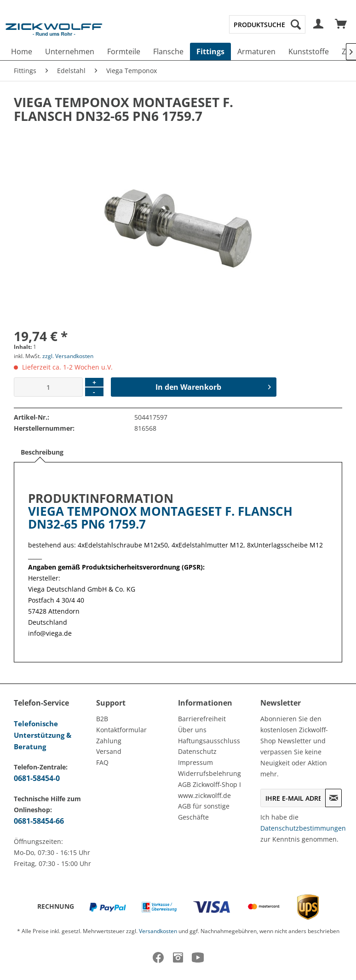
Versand (109, 751)
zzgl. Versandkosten (68, 356)
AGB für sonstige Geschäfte (204, 812)
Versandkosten (158, 931)
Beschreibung (42, 452)
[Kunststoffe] (309, 51)
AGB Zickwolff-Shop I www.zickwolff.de (210, 790)
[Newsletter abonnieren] (333, 798)
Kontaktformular (121, 730)
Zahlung (109, 741)
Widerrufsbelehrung (210, 773)
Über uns (192, 730)
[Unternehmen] (70, 51)
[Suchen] (296, 24)
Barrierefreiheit (202, 719)
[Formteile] (124, 51)
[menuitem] (267, 24)
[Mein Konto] (319, 24)
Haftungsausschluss (209, 741)
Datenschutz (197, 751)
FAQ (102, 762)
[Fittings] (210, 51)
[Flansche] (168, 51)
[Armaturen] (256, 51)
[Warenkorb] (341, 24)
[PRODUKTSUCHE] (267, 24)
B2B (102, 719)
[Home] (22, 51)
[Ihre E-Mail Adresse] (293, 798)
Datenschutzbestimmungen (303, 828)
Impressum (195, 762)
